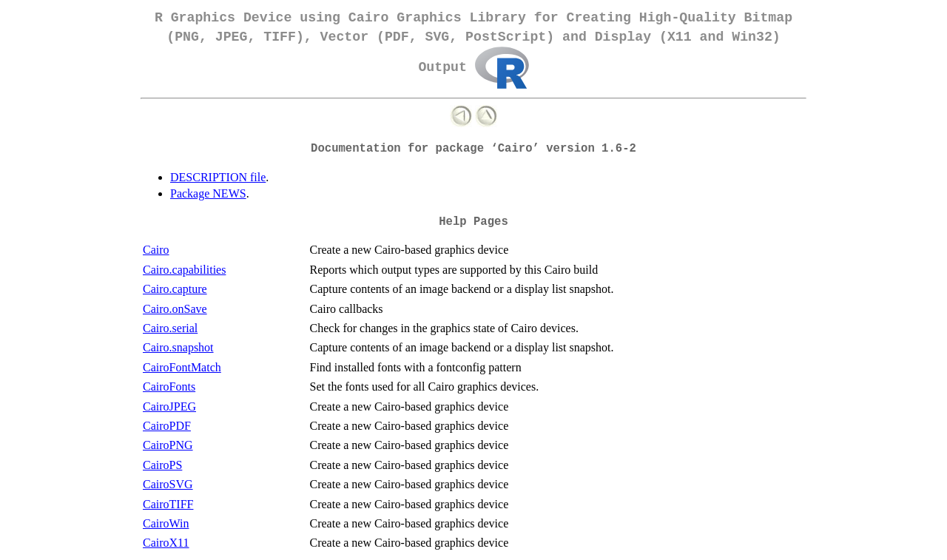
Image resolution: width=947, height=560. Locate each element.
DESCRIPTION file (218, 177)
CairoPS (162, 465)
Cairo (156, 250)
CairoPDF (167, 426)
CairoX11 (166, 543)
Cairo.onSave (175, 309)
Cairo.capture (175, 289)
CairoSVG (168, 484)
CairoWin (166, 523)
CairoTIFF (168, 504)
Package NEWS (208, 193)
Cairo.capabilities (184, 270)
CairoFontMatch (182, 367)
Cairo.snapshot (178, 347)
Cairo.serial (170, 328)
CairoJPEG (169, 406)
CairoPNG (168, 445)
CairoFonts (169, 387)
